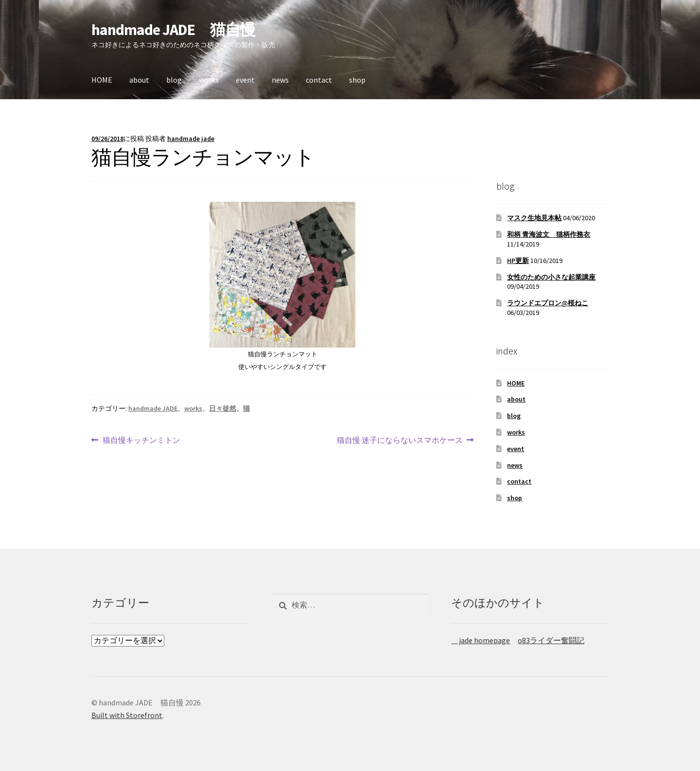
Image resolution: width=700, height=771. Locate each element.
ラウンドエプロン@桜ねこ (548, 303)
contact (319, 80)
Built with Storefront (127, 715)
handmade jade (191, 139)
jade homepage (481, 640)
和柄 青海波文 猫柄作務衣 (549, 234)
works (209, 80)
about (139, 80)
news (280, 80)
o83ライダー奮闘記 (551, 640)
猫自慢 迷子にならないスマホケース (400, 440)
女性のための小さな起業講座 (551, 277)
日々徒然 (223, 408)
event (245, 80)
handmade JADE (153, 408)
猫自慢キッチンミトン (141, 440)
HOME (102, 80)
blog (174, 80)
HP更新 (518, 261)
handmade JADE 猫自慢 (173, 30)
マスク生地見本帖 (534, 218)
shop (357, 80)
